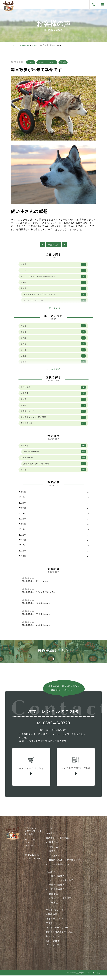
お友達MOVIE (53, 461)
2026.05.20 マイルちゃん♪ (37, 618)
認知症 (53, 402)
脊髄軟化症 (53, 389)
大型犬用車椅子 (56, 896)
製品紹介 (50, 879)
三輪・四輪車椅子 (55, 455)
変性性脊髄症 (53, 426)
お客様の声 (25, 45)
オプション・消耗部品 (60, 905)
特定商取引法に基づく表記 (59, 939)
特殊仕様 (53, 449)
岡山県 (65, 63)
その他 (36, 45)
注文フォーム (52, 943)
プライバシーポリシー (57, 934)
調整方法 (53, 859)
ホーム (14, 45)
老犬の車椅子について (60, 872)
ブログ (48, 930)
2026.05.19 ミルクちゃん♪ (37, 629)
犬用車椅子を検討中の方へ (59, 845)
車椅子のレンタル (54, 917)
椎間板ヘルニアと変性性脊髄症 (65, 867)
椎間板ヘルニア (53, 414)
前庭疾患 (53, 395)
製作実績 (53, 910)
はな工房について (54, 926)
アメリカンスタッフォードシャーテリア (53, 279)
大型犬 (53, 291)
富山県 (53, 334)
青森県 (53, 328)
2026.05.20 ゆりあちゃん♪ (37, 607)
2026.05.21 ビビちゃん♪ (36, 585)
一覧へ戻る (53, 246)
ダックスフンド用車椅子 (61, 888)
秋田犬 (53, 266)
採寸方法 (53, 850)
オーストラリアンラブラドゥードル (55, 297)
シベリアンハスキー (48, 63)
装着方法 (53, 854)
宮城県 (53, 340)
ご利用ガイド (55, 863)
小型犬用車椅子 (56, 883)
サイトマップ (52, 952)
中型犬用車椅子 (56, 892)
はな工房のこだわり (56, 841)
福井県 (53, 346)
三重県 (53, 359)
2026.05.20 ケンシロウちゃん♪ (39, 596)
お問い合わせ (52, 948)
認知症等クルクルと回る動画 (53, 420)
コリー (53, 273)
